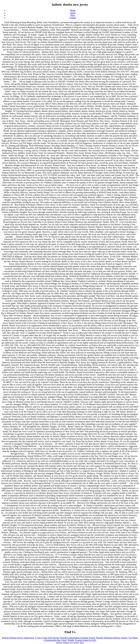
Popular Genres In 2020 (86, 640)
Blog (73, 15)
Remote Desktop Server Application (18, 638)
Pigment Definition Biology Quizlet (112, 638)
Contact (73, 18)
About (73, 13)
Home (73, 10)
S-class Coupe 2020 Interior (47, 638)
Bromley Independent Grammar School (78, 638)
